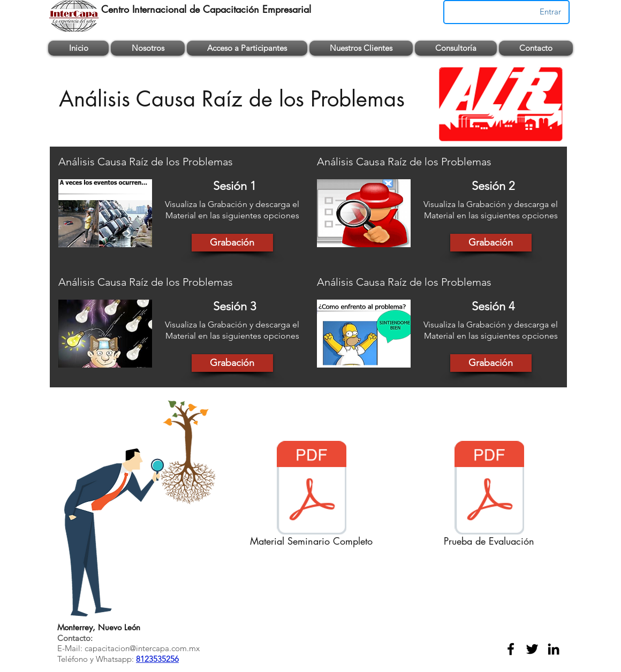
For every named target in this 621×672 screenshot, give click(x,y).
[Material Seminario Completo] (311, 496)
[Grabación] (232, 243)
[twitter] (532, 649)
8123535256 (157, 659)
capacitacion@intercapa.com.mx (142, 648)
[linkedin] (554, 649)
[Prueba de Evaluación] (489, 496)
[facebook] (511, 649)
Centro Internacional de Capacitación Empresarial (206, 9)
